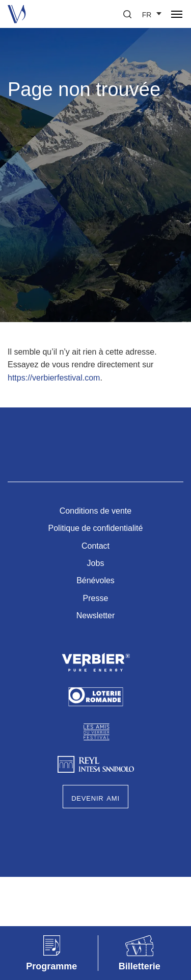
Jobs (96, 563)
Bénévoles (95, 580)
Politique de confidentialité (96, 528)
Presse (96, 598)
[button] (127, 14)
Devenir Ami (95, 798)
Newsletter (96, 615)
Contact (95, 546)
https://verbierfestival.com (54, 378)
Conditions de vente (95, 511)
